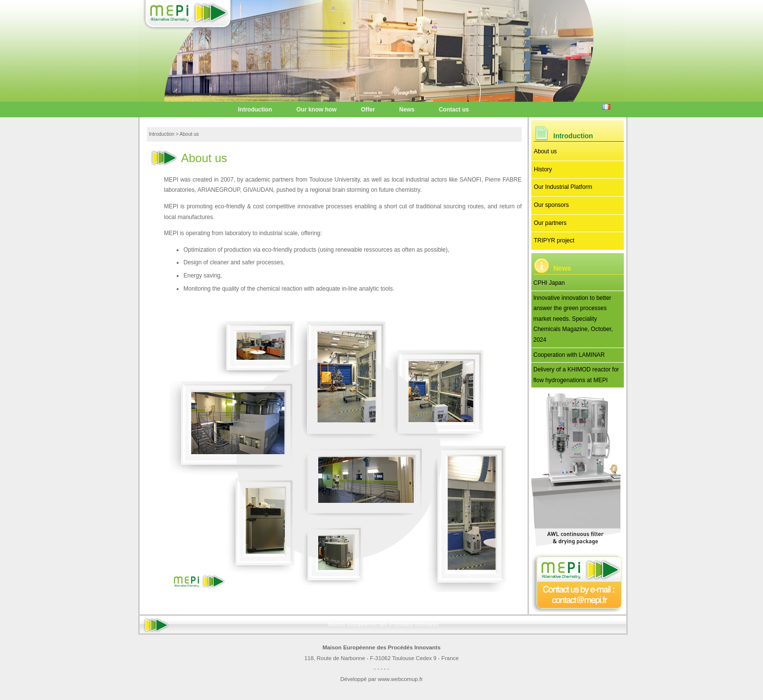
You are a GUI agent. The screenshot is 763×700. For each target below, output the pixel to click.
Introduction (255, 110)
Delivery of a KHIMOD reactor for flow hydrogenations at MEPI (576, 375)
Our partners (550, 223)
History (543, 169)
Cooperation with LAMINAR (569, 355)
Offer (368, 110)
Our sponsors (551, 205)
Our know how (317, 110)
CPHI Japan (549, 283)
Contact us (454, 110)
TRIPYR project (554, 240)
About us (545, 151)
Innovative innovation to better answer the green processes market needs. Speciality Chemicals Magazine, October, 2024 (573, 319)
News (407, 110)
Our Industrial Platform (563, 187)
